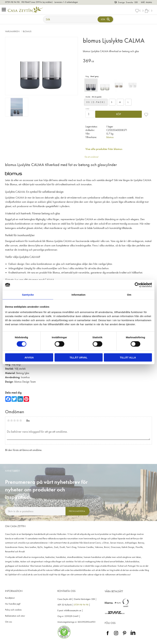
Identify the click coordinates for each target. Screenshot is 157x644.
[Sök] (105, 19)
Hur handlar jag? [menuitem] (13, 604)
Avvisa (29, 357)
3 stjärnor (15, 420)
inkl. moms (146, 2)
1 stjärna (8, 420)
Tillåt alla (128, 357)
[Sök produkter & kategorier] (71, 19)
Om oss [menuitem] (9, 622)
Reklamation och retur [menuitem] (15, 616)
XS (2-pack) (96, 102)
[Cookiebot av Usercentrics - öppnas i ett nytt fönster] (137, 285)
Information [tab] (79, 295)
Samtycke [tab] (28, 295)
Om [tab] (129, 295)
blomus (110, 137)
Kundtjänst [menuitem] (10, 598)
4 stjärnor (18, 420)
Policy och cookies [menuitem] (13, 610)
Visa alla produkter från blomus (104, 149)
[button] (5, 10)
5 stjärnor (21, 420)
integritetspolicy (48, 519)
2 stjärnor (11, 420)
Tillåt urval (78, 357)
